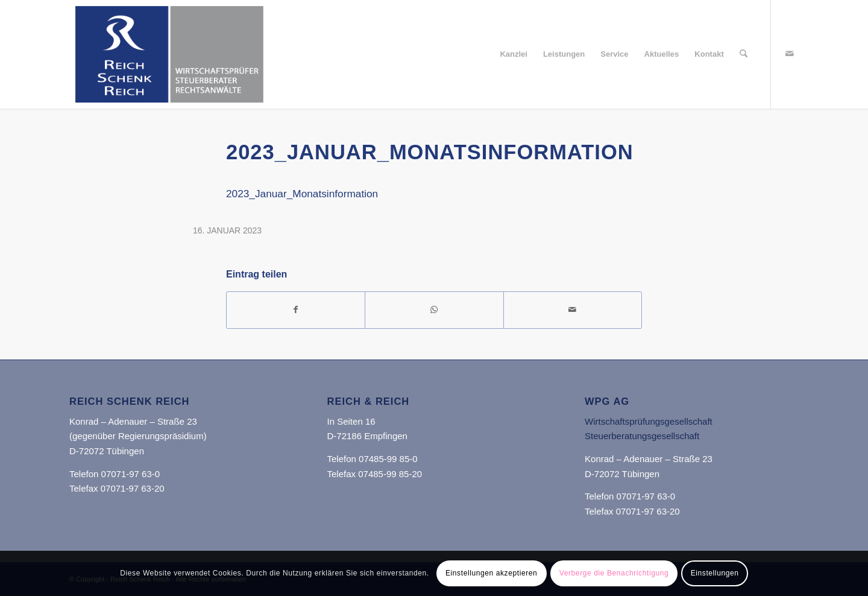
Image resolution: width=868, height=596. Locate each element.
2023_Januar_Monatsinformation (302, 194)
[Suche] (744, 54)
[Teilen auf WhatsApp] (434, 310)
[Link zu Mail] (790, 54)
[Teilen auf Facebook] (296, 310)
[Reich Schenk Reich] (169, 54)
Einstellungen (715, 573)
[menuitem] (514, 54)
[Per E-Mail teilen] (573, 310)
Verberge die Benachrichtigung (614, 573)
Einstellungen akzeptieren (491, 573)
